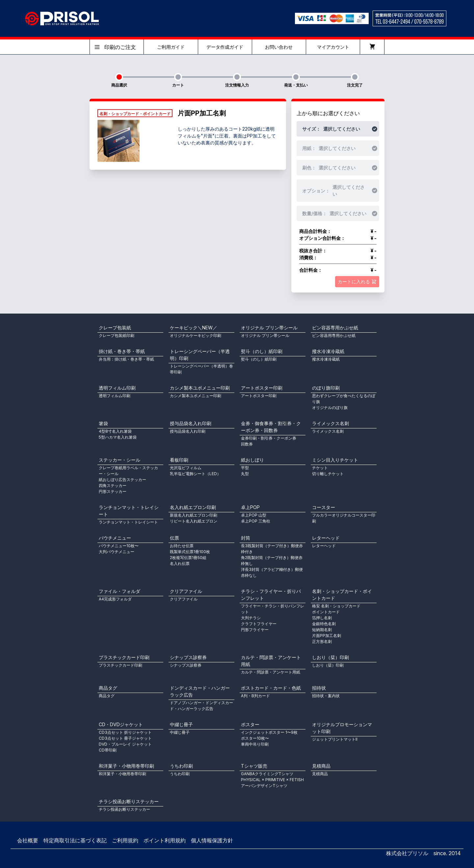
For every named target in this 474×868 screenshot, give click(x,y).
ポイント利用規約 (165, 840)
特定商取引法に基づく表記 (75, 840)
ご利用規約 (125, 840)
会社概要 (28, 840)
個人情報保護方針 (212, 840)
